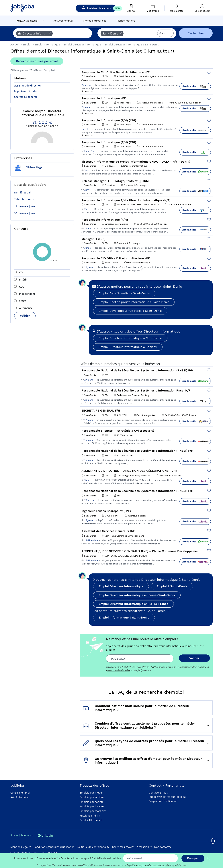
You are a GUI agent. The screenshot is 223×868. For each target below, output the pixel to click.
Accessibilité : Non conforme (154, 847)
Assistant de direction (28, 86)
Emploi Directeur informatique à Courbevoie (130, 338)
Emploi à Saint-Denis (172, 586)
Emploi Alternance (91, 820)
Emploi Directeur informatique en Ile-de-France (133, 604)
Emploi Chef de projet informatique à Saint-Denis (134, 302)
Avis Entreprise (20, 797)
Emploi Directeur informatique (121, 586)
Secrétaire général (26, 97)
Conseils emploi (20, 793)
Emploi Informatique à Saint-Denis (124, 618)
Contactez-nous (158, 793)
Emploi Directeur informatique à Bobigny (128, 347)
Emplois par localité (92, 806)
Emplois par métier (91, 793)
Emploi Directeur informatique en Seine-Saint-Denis (137, 595)
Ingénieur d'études (26, 91)
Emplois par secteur (92, 797)
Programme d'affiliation (163, 801)
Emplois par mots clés (93, 811)
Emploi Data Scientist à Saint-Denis (124, 293)
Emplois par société (92, 802)
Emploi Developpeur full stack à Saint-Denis (130, 311)
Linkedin (45, 836)
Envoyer (193, 858)
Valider (25, 316)
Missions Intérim (90, 816)
